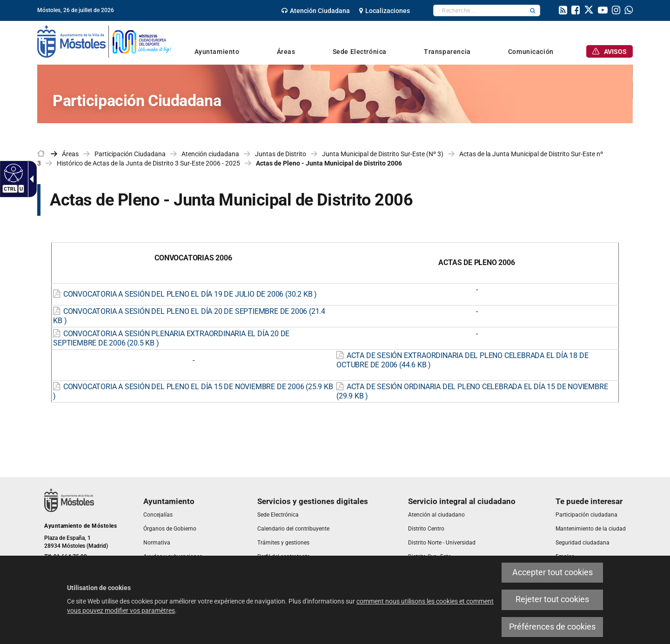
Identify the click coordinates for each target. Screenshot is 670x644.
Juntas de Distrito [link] (281, 154)
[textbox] (479, 10)
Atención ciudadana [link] (210, 154)
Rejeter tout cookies (552, 599)
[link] (316, 11)
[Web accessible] (12, 173)
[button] (533, 10)
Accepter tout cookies (553, 572)
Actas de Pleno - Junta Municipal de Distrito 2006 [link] (329, 163)
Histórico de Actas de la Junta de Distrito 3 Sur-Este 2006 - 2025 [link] (148, 163)
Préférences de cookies (552, 627)
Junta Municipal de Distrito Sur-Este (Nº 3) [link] (383, 154)
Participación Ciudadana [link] (130, 154)
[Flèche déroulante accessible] (30, 179)
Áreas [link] (70, 154)
